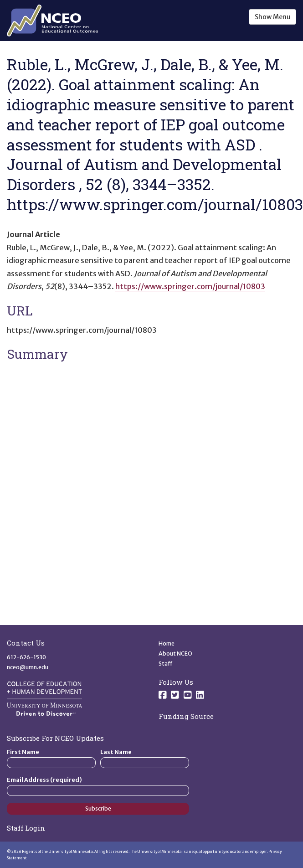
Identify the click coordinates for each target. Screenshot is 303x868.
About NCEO (175, 654)
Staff (166, 664)
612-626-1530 (26, 657)
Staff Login (26, 828)
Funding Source (186, 716)
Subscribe (98, 809)
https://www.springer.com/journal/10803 (190, 286)
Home (167, 643)
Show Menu (272, 17)
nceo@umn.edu (28, 667)
